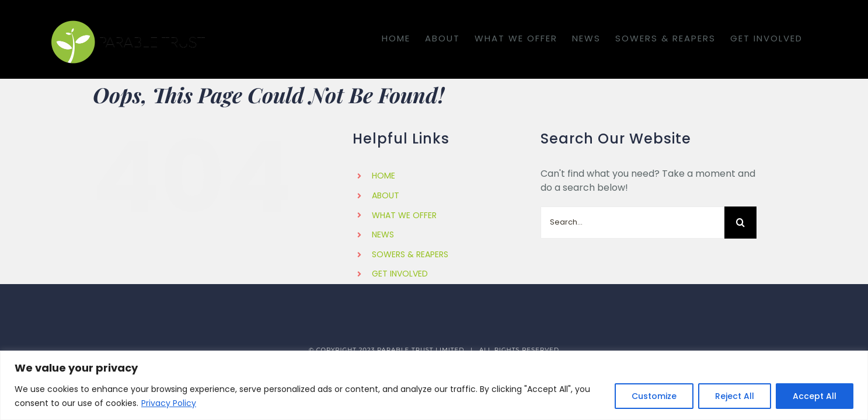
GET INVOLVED (400, 274)
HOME (384, 176)
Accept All (815, 396)
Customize (654, 396)
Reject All (735, 396)
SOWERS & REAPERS (410, 254)
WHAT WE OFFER (404, 215)
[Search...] (632, 223)
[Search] (740, 223)
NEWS (383, 235)
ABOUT (386, 195)
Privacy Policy (169, 403)
